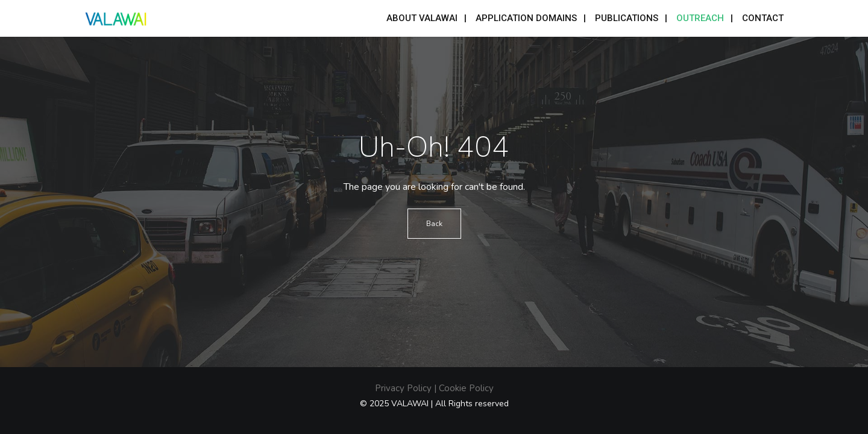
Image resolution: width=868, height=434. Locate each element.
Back (434, 224)
